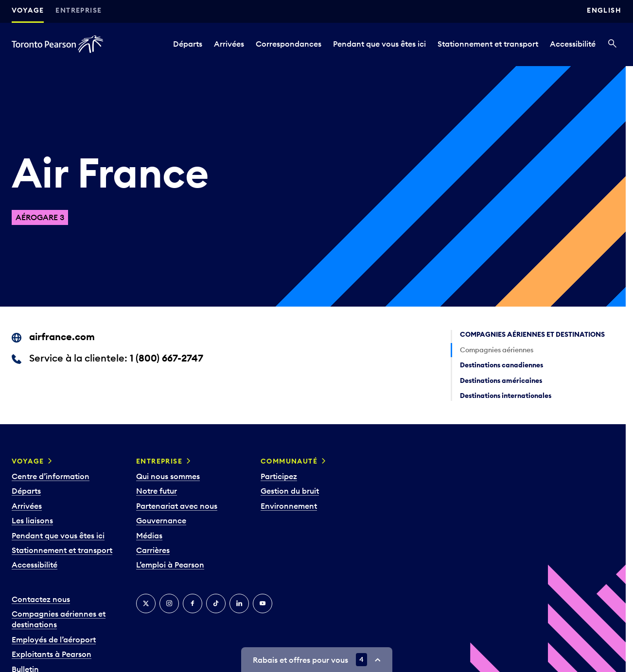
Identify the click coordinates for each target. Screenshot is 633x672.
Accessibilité (573, 44)
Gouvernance (161, 520)
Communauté (289, 461)
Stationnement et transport (488, 44)
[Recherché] (612, 44)
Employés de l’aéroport (54, 639)
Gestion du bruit (290, 491)
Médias (149, 535)
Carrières (153, 550)
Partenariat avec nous (177, 506)
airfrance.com (62, 336)
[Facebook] (193, 603)
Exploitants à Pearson (52, 654)
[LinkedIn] (239, 603)
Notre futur (157, 491)
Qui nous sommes (168, 476)
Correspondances (289, 44)
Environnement (289, 506)
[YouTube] (263, 603)
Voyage (28, 10)
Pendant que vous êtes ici (379, 44)
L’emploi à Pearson (170, 565)
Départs (188, 44)
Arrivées (229, 44)
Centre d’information (51, 476)
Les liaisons (32, 520)
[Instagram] (169, 603)
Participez (279, 476)
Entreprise (79, 10)
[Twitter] (146, 603)
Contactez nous (41, 599)
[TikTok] (216, 603)
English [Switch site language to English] (604, 10)
